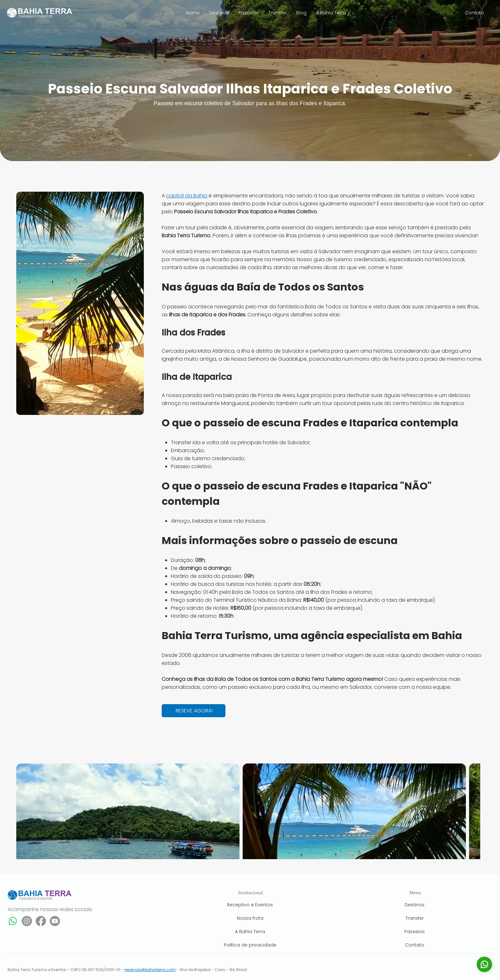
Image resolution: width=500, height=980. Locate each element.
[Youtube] (55, 921)
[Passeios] (415, 932)
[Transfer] (415, 918)
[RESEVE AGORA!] (194, 711)
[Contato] (475, 13)
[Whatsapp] (13, 921)
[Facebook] (41, 921)
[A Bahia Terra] (251, 932)
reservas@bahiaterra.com (150, 970)
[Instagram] (27, 921)
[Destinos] (415, 905)
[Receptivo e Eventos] (251, 905)
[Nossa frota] (251, 918)
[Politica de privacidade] (251, 945)
